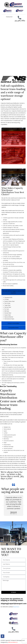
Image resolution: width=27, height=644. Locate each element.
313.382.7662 (20, 21)
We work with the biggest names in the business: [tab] (13, 292)
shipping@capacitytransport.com (14, 604)
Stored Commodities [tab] (13, 323)
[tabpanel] (13, 308)
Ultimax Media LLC (13, 642)
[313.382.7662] (20, 18)
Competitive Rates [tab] (13, 328)
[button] (3, 505)
